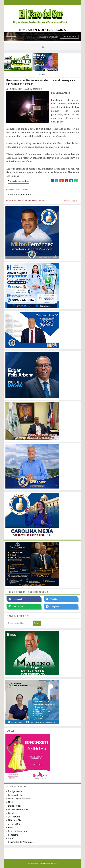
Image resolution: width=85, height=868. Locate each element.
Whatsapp (16, 607)
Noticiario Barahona (18, 809)
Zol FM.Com (14, 817)
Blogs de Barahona (17, 831)
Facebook (15, 599)
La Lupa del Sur (16, 795)
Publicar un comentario (19, 195)
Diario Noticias (15, 806)
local (44, 75)
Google (12, 813)
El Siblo (12, 802)
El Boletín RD (14, 820)
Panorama (13, 835)
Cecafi (11, 838)
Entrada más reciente (19, 201)
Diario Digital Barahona (20, 799)
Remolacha (14, 827)
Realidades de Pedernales (21, 842)
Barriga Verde (15, 791)
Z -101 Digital (15, 824)
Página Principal (39, 201)
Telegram (52, 607)
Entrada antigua (70, 201)
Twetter (52, 599)
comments (38, 89)
